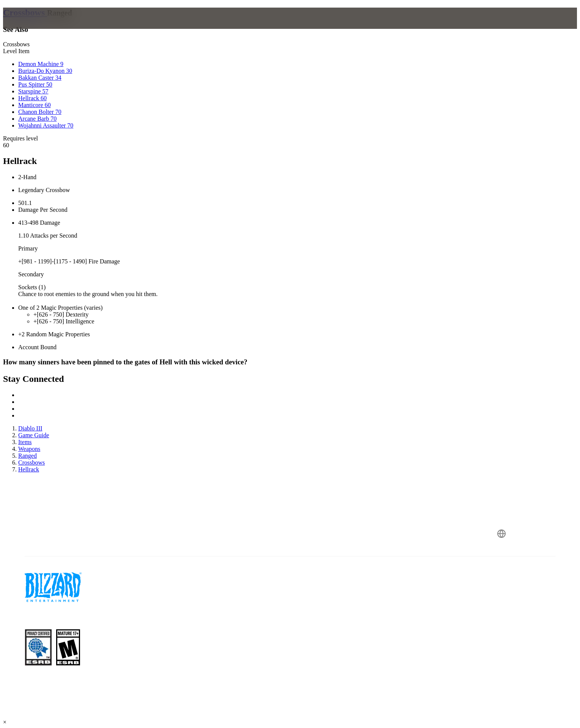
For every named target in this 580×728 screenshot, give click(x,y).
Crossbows (25, 13)
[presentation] (37, 27)
